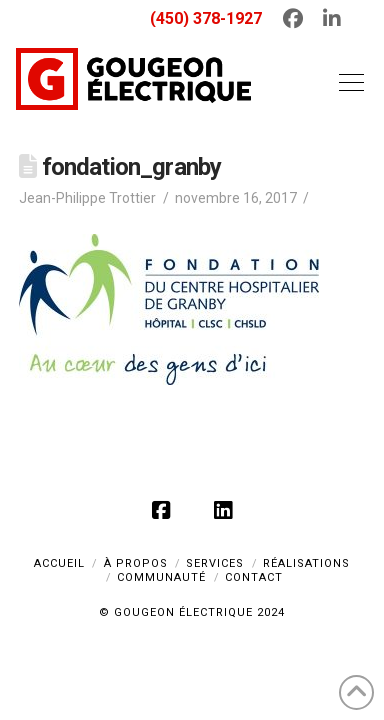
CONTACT (254, 577)
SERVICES (215, 563)
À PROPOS (136, 563)
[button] (347, 82)
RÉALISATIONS (306, 563)
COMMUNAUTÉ (161, 577)
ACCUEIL (59, 563)
